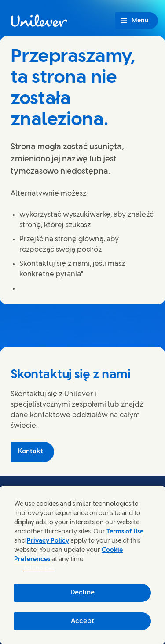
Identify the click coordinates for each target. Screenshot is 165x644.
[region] (82, 565)
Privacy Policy (48, 541)
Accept (82, 621)
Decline (82, 593)
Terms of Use (125, 532)
